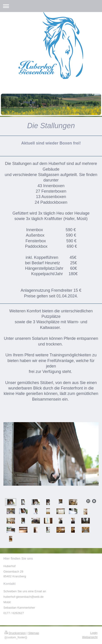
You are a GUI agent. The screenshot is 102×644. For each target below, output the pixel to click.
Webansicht (90, 637)
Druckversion (15, 633)
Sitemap (34, 633)
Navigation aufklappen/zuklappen (51, 6)
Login (94, 633)
